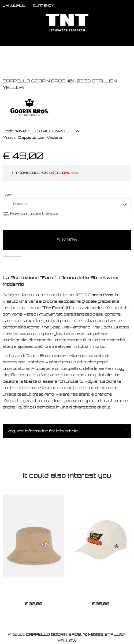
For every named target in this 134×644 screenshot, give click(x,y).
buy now (67, 240)
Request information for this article (42, 431)
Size (7, 195)
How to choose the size (34, 213)
